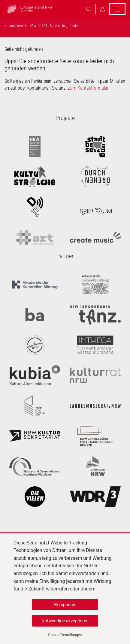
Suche (89, 9)
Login (103, 9)
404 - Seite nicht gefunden (61, 26)
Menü (117, 9)
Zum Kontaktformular (88, 88)
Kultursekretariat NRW (20, 26)
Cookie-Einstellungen (65, 635)
